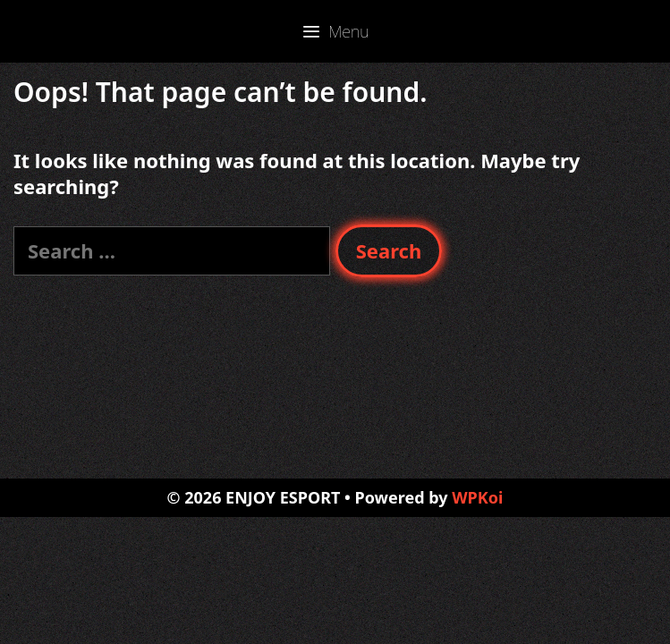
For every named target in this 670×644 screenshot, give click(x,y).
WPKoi (477, 497)
